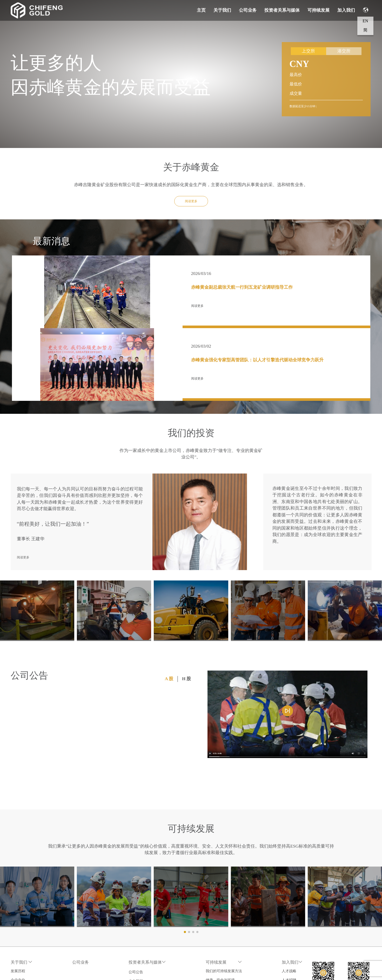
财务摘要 (140, 930)
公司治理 (18, 911)
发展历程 (18, 893)
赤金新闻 (140, 902)
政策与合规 (217, 957)
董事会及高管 (22, 921)
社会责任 (215, 930)
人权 (211, 921)
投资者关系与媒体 (282, 10)
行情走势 (140, 939)
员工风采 (293, 911)
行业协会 (18, 930)
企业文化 (18, 902)
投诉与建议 (217, 966)
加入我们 (346, 10)
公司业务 (248, 10)
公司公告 (140, 893)
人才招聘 (293, 902)
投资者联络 (142, 948)
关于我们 (222, 10)
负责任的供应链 (220, 939)
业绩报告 (140, 921)
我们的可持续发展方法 (226, 893)
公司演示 (140, 911)
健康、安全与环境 (222, 902)
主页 (201, 10)
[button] (185, 854)
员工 (211, 911)
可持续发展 (319, 10)
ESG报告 (215, 948)
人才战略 (293, 893)
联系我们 (18, 939)
